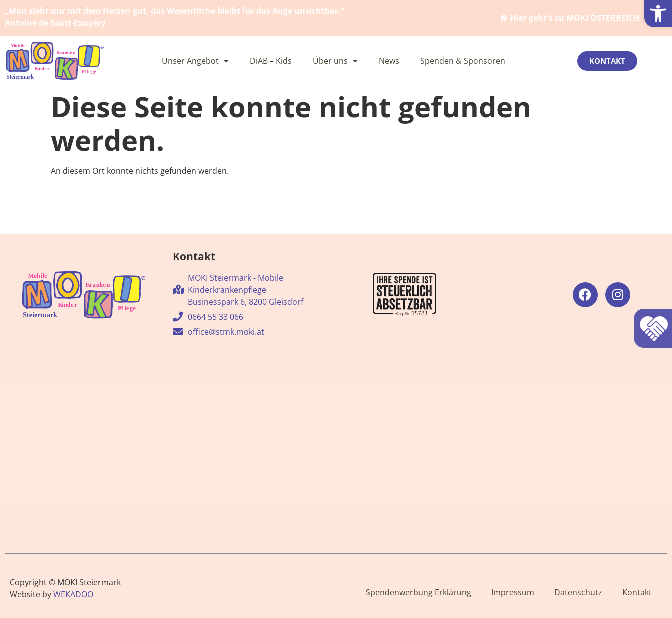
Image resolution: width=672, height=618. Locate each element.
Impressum (513, 592)
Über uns (335, 61)
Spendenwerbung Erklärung (419, 592)
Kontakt (637, 592)
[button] (658, 14)
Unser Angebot (195, 61)
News (389, 61)
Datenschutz (578, 592)
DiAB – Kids (271, 61)
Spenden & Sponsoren (463, 61)
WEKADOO (73, 594)
